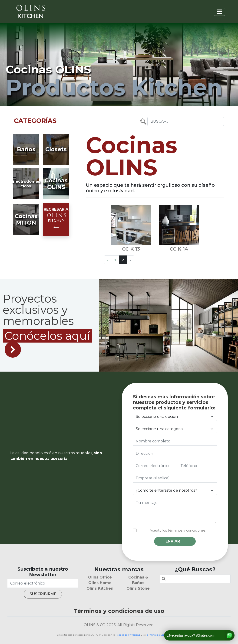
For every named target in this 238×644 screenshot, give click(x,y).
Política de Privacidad (128, 635)
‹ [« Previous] (108, 260)
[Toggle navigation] (219, 12)
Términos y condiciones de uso (119, 611)
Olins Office (100, 577)
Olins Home (100, 583)
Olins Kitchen (100, 588)
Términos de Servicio (158, 635)
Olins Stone (138, 588)
